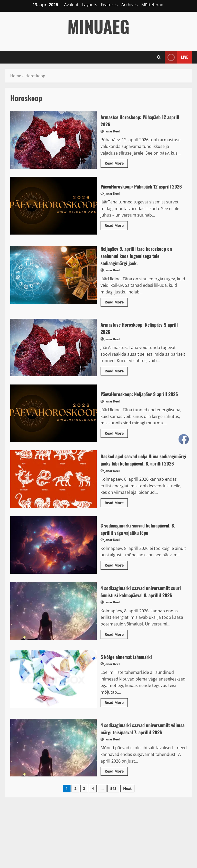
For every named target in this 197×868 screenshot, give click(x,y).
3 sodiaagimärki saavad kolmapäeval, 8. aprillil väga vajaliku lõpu (53, 558)
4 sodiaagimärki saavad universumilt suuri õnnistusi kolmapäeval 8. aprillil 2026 (53, 627)
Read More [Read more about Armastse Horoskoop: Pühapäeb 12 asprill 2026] (116, 164)
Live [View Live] (176, 57)
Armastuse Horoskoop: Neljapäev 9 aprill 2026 (53, 353)
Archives (130, 5)
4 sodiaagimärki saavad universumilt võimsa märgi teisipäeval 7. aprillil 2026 (53, 767)
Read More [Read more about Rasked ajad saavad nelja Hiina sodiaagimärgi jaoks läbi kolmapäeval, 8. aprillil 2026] (116, 516)
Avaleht (71, 5)
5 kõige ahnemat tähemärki (53, 699)
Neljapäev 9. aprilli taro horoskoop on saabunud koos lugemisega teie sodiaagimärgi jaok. (53, 281)
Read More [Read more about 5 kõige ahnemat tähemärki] (116, 723)
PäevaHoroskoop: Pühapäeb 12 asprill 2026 (53, 208)
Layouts (90, 5)
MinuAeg (98, 26)
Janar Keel (112, 131)
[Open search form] (159, 57)
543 (113, 808)
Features (109, 5)
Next (127, 808)
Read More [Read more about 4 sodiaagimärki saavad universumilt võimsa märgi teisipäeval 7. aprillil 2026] (116, 792)
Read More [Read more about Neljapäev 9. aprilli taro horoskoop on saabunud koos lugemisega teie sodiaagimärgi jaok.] (116, 309)
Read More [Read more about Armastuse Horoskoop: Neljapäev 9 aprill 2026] (116, 377)
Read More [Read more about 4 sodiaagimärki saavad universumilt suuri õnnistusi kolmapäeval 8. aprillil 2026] (116, 655)
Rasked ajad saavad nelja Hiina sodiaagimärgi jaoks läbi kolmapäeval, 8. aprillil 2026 (53, 488)
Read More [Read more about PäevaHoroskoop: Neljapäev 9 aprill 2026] (116, 440)
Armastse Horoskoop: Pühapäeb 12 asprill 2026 (53, 140)
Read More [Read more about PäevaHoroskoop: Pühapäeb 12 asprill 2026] (116, 233)
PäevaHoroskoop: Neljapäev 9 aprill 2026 (53, 419)
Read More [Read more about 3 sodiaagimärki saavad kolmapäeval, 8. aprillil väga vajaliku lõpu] (116, 579)
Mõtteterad (152, 5)
